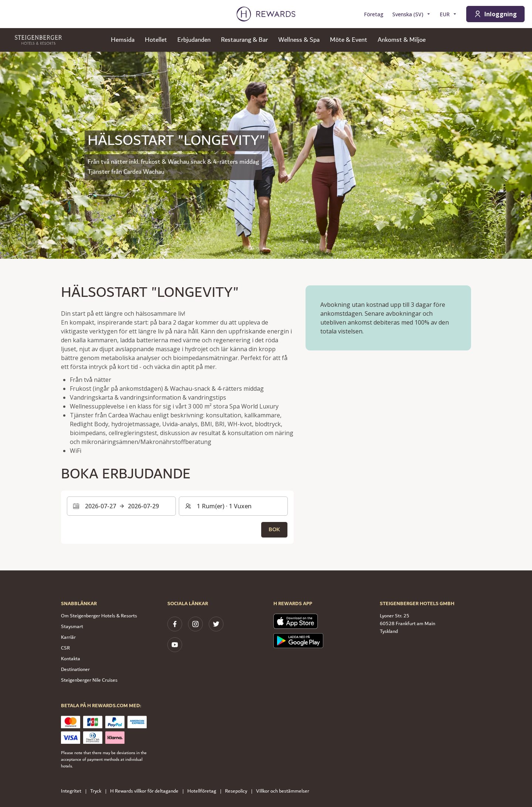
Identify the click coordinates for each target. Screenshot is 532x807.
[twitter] (216, 624)
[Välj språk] (412, 14)
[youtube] (175, 645)
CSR (65, 648)
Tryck (98, 791)
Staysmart (72, 627)
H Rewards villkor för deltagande (146, 791)
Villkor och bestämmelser (285, 791)
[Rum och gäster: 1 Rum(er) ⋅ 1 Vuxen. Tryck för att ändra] (233, 506)
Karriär (68, 637)
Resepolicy (238, 791)
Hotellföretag (204, 791)
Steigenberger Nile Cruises (89, 680)
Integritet (73, 791)
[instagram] (195, 624)
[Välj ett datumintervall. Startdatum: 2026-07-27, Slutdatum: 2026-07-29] (121, 506)
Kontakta (71, 659)
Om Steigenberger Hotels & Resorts (99, 616)
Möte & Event (349, 40)
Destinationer (75, 669)
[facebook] (175, 624)
